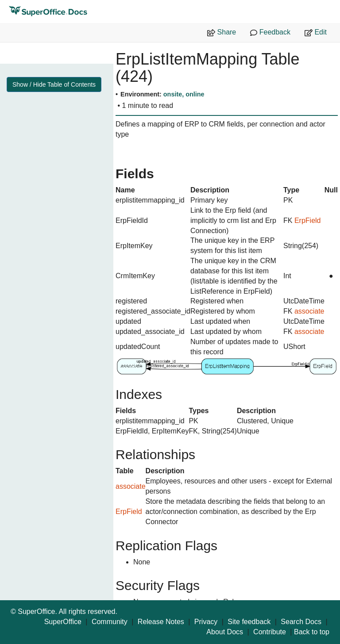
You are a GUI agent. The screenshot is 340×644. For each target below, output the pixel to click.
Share (222, 32)
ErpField (308, 220)
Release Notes (161, 622)
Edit (316, 32)
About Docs (225, 632)
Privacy (206, 622)
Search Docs (301, 622)
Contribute (270, 632)
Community (110, 622)
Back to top (312, 632)
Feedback (270, 32)
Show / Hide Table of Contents (54, 84)
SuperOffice (63, 622)
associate (309, 311)
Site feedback (249, 622)
